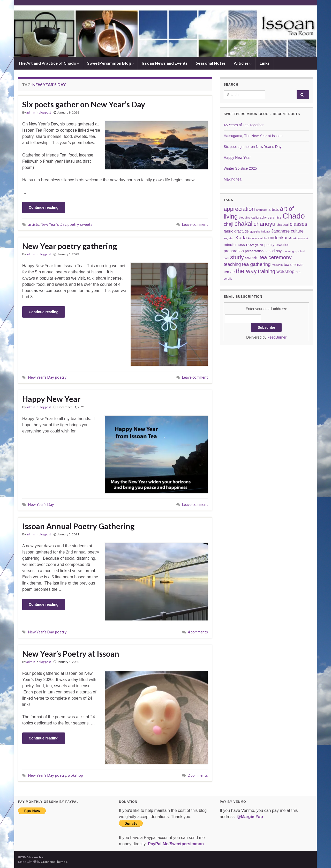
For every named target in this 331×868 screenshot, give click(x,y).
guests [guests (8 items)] (255, 231)
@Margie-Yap (250, 817)
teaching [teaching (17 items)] (232, 264)
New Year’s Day (53, 224)
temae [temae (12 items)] (229, 272)
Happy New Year (51, 399)
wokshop (75, 775)
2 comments (198, 775)
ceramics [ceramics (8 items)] (275, 217)
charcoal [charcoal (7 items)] (283, 225)
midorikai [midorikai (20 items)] (278, 238)
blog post (45, 112)
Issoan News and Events (165, 63)
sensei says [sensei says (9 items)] (274, 251)
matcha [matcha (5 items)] (263, 238)
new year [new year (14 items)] (255, 244)
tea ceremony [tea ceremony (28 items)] (276, 257)
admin (31, 112)
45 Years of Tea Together (244, 125)
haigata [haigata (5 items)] (266, 231)
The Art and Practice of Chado (49, 63)
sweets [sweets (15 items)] (252, 258)
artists (34, 224)
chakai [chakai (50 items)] (243, 224)
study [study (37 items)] (237, 257)
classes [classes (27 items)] (299, 224)
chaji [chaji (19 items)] (228, 224)
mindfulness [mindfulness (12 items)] (234, 245)
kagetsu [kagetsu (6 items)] (229, 238)
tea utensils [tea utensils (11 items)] (294, 264)
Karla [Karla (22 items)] (241, 238)
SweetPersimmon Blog (110, 63)
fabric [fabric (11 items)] (228, 231)
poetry (73, 224)
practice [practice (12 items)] (282, 245)
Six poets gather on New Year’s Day (84, 104)
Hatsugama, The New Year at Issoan (253, 136)
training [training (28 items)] (266, 271)
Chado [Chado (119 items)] (294, 216)
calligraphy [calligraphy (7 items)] (259, 218)
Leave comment (195, 224)
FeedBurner (277, 337)
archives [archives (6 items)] (262, 210)
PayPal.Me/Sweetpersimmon (176, 844)
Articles (243, 63)
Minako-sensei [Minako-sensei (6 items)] (298, 238)
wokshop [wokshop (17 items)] (285, 272)
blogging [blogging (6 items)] (245, 217)
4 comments (198, 632)
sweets (86, 224)
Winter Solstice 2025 (240, 168)
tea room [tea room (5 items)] (277, 265)
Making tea (232, 179)
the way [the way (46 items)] (246, 271)
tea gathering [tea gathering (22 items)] (256, 264)
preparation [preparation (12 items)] (234, 251)
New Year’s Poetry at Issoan (71, 654)
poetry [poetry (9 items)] (269, 245)
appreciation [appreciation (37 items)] (239, 209)
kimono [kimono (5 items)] (252, 238)
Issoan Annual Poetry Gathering (78, 526)
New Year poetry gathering (70, 246)
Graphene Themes (54, 862)
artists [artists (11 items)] (274, 209)
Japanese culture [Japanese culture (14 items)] (287, 231)
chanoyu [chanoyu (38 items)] (265, 224)
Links (265, 63)
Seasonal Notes (211, 63)
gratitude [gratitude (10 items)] (242, 231)
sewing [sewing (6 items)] (289, 251)
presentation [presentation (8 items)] (254, 251)
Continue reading (44, 207)
